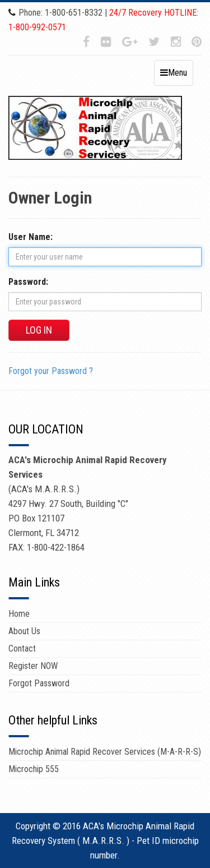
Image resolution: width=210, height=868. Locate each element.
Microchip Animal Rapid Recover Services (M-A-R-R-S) (105, 752)
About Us (24, 631)
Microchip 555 (34, 769)
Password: (28, 282)
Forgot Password (39, 683)
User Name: (31, 237)
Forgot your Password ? (51, 371)
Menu (174, 73)
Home (19, 614)
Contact (22, 648)
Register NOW (33, 666)
